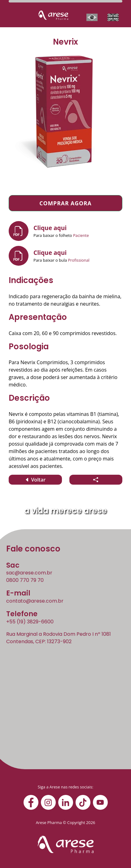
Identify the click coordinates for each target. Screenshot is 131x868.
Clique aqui (50, 228)
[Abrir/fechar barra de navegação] (16, 17)
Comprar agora (65, 203)
